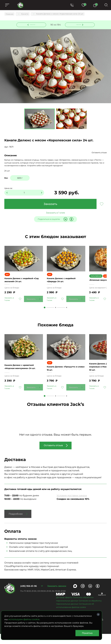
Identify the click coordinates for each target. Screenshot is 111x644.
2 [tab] (56, 311)
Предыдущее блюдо (33, 24)
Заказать (50, 204)
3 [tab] (67, 311)
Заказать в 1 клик (55, 213)
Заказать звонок (57, 596)
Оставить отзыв (99, 153)
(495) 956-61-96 (28, 596)
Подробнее (16, 524)
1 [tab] (45, 311)
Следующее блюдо (78, 24)
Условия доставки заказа (72, 506)
